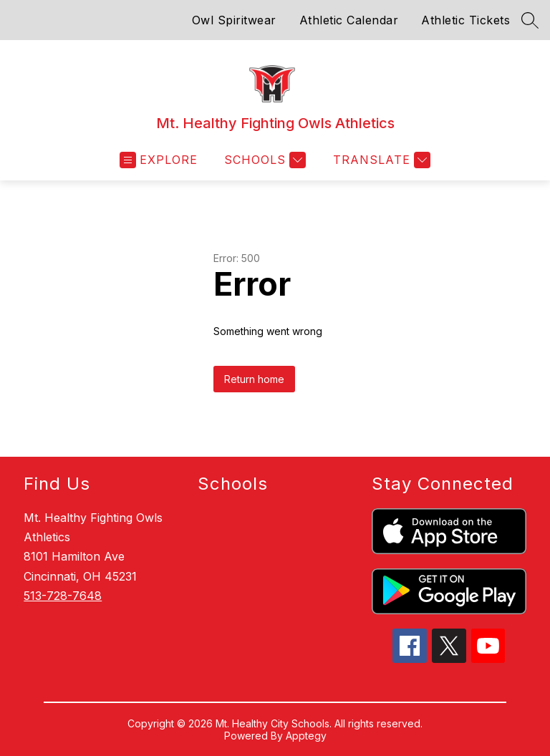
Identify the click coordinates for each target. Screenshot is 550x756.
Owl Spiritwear (234, 20)
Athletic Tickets (465, 20)
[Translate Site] (380, 160)
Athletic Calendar (349, 20)
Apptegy (306, 736)
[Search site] (530, 20)
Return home (254, 379)
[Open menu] (159, 160)
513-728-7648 (63, 596)
